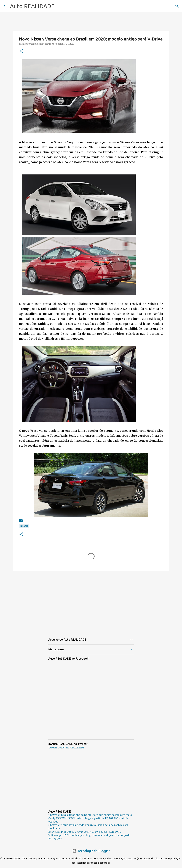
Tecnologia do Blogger (91, 851)
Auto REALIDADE (32, 6)
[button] (21, 51)
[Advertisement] (91, 601)
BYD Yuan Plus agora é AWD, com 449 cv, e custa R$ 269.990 (85, 832)
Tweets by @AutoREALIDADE (66, 748)
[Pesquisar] (177, 6)
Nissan (24, 526)
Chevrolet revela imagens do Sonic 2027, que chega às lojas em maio (90, 815)
